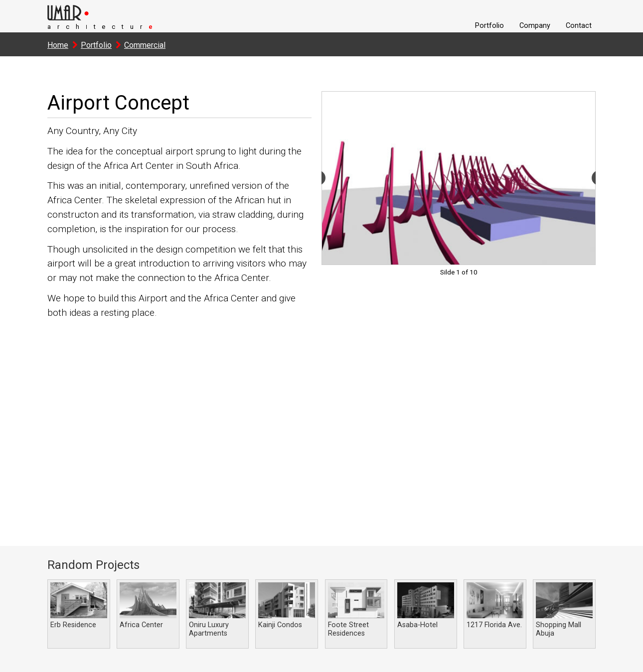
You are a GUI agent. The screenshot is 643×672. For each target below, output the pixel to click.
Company (535, 26)
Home (58, 45)
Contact (579, 26)
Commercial (145, 45)
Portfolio (489, 26)
